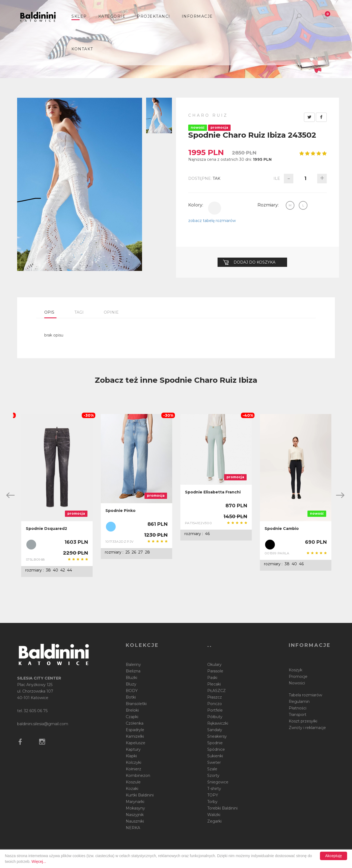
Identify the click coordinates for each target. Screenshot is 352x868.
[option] (57, 496)
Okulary (214, 665)
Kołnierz (133, 769)
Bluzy (131, 684)
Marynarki (135, 802)
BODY (132, 691)
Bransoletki (136, 704)
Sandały (215, 730)
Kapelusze (136, 743)
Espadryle (135, 730)
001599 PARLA (277, 553)
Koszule (133, 782)
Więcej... (39, 861)
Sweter (214, 762)
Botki (131, 697)
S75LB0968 (35, 559)
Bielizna (133, 671)
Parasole (215, 671)
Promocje (298, 677)
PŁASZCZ (216, 691)
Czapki (132, 717)
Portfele (215, 710)
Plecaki (214, 684)
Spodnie (215, 743)
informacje (197, 16)
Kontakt (82, 49)
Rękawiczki (218, 723)
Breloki (132, 710)
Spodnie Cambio (282, 529)
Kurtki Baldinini (140, 795)
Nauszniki (135, 821)
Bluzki (131, 678)
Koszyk (296, 670)
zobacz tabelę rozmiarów (212, 221)
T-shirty (214, 789)
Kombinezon (138, 776)
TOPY (213, 795)
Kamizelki (135, 736)
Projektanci (154, 16)
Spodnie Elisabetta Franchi (213, 492)
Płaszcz (215, 697)
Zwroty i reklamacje (307, 728)
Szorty (213, 776)
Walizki (214, 815)
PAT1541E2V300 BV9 (198, 523)
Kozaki (132, 789)
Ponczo (215, 704)
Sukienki (215, 756)
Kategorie (112, 16)
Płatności (298, 708)
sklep (79, 16)
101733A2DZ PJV (120, 541)
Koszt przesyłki (303, 721)
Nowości (297, 683)
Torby (212, 802)
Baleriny (133, 665)
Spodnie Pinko (120, 511)
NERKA (133, 828)
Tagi (79, 312)
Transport (298, 715)
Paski (212, 678)
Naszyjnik (135, 815)
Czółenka (135, 723)
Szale (212, 769)
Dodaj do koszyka (249, 262)
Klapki (131, 756)
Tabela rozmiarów (305, 695)
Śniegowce (218, 782)
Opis (49, 312)
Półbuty (215, 717)
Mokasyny (135, 808)
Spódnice (216, 749)
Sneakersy (217, 736)
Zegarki (214, 821)
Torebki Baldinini (222, 808)
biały (215, 208)
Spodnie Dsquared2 (46, 529)
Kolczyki (133, 762)
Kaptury (133, 749)
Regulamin (299, 702)
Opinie (111, 312)
